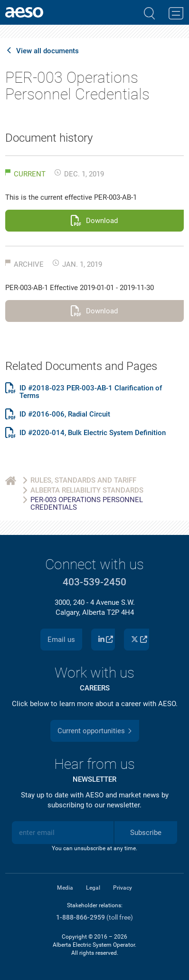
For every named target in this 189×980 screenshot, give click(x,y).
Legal (93, 888)
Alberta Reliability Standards (87, 490)
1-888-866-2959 (80, 917)
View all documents (47, 51)
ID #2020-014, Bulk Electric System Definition (93, 433)
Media (65, 888)
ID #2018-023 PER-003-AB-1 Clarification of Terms (91, 392)
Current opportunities (91, 731)
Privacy (123, 888)
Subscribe (146, 833)
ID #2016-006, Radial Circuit (65, 414)
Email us (61, 640)
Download (102, 221)
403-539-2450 (94, 582)
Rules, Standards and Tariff (83, 480)
